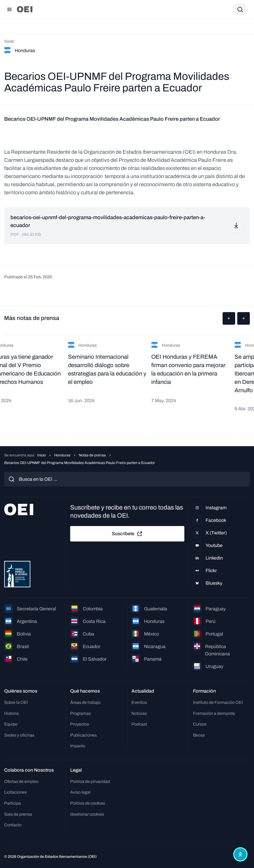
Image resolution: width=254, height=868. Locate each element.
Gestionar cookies (87, 814)
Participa (13, 803)
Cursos (200, 724)
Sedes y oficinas (19, 735)
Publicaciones (83, 735)
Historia (12, 713)
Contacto (13, 825)
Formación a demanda (214, 713)
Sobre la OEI (16, 702)
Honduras (62, 455)
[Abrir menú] (9, 9)
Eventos (139, 702)
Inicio (42, 455)
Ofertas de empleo (21, 781)
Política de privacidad (90, 781)
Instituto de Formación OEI (218, 702)
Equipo (11, 724)
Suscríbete (127, 534)
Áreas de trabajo (85, 702)
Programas (81, 713)
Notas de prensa (92, 455)
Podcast (139, 724)
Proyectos (80, 724)
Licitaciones (15, 792)
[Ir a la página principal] (25, 9)
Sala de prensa (18, 814)
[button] (229, 318)
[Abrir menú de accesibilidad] (240, 854)
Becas (199, 735)
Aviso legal (80, 792)
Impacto (78, 746)
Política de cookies (88, 803)
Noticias (139, 713)
